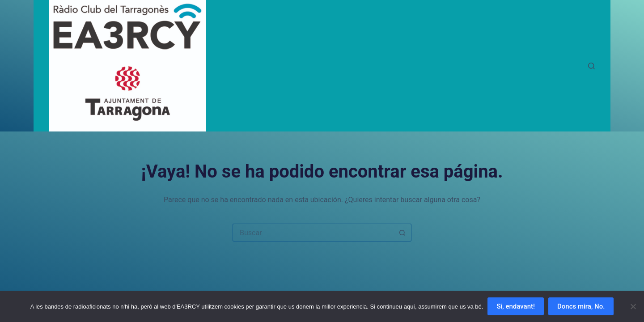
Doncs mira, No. (581, 306)
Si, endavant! (516, 306)
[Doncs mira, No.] (633, 306)
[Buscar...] (313, 233)
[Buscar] (591, 66)
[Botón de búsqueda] (402, 233)
